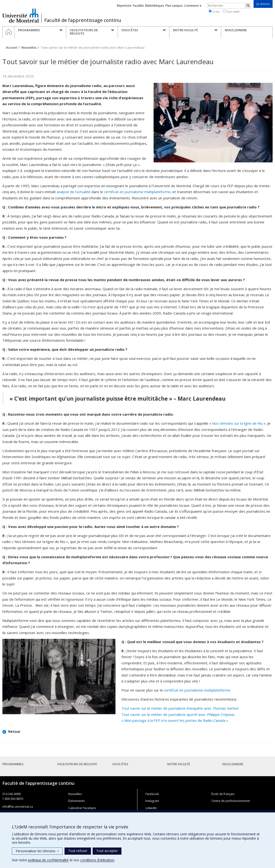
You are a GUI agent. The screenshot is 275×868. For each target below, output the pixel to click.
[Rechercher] (248, 6)
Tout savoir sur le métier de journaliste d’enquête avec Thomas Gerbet (180, 708)
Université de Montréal (21, 15)
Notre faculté (179, 764)
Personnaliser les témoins (37, 851)
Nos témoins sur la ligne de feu (238, 423)
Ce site (214, 11)
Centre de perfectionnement (231, 801)
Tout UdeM (231, 11)
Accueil (12, 47)
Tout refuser (78, 851)
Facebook (152, 794)
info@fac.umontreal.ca (18, 807)
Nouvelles (29, 47)
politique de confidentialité (48, 860)
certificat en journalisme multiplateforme (137, 192)
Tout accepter (107, 851)
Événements (76, 801)
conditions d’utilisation (97, 860)
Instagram (152, 801)
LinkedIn (151, 808)
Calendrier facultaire (82, 808)
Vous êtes (120, 764)
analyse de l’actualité (74, 192)
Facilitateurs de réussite (77, 764)
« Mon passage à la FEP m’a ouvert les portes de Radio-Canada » (175, 720)
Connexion (193, 6)
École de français (223, 794)
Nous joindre (233, 764)
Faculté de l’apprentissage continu (83, 20)
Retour (14, 731)
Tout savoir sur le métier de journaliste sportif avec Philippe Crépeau (178, 714)
